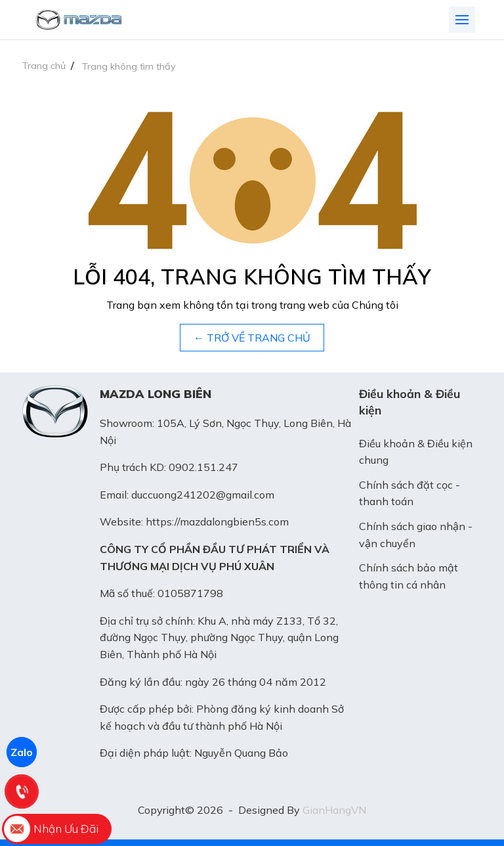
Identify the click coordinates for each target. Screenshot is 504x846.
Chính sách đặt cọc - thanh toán (409, 493)
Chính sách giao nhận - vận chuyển (416, 535)
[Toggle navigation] (462, 20)
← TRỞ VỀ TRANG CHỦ (252, 338)
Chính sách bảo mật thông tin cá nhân (409, 576)
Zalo (22, 752)
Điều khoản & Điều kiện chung (416, 452)
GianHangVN (334, 810)
